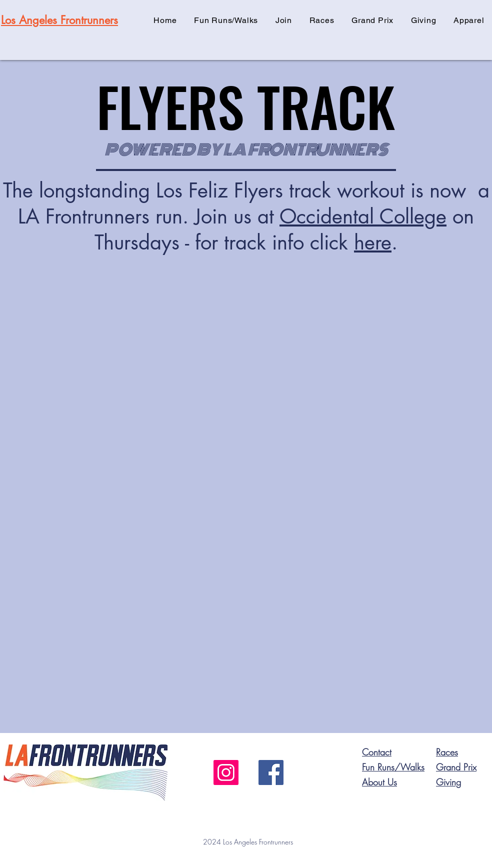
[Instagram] (226, 772)
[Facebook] (271, 772)
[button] (284, 20)
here (373, 242)
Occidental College (363, 216)
